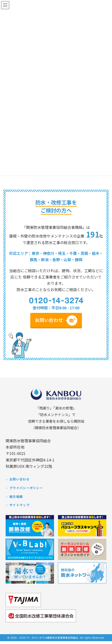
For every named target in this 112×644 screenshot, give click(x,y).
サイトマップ (19, 505)
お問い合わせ (19, 479)
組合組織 (16, 496)
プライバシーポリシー (26, 488)
